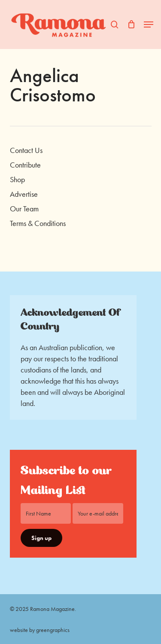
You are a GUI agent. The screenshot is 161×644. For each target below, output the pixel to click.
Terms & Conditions (38, 223)
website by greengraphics (40, 630)
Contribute (25, 165)
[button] (149, 24)
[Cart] (131, 24)
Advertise (24, 194)
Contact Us (26, 150)
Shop (17, 179)
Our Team (24, 209)
